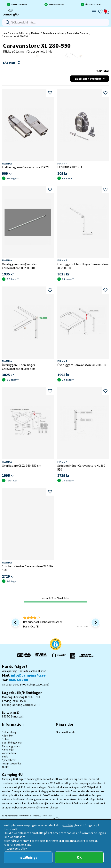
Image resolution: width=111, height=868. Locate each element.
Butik (5, 756)
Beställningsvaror (12, 743)
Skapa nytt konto (66, 732)
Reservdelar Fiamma (78, 33)
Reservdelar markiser (53, 33)
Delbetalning (9, 732)
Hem (4, 33)
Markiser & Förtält (19, 33)
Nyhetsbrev (9, 760)
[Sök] (56, 22)
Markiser (36, 33)
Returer (6, 739)
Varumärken (9, 753)
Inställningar (28, 857)
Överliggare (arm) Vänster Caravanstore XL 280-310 (19, 266)
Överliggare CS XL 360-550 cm (22, 466)
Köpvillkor (8, 736)
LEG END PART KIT (70, 167)
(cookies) (68, 825)
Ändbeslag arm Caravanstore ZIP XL (26, 167)
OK (79, 857)
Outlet (6, 767)
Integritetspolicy (12, 763)
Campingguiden (11, 746)
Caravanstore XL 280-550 (15, 36)
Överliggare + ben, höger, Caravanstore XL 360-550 (19, 367)
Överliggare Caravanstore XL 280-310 (82, 365)
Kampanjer (8, 749)
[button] (56, 645)
